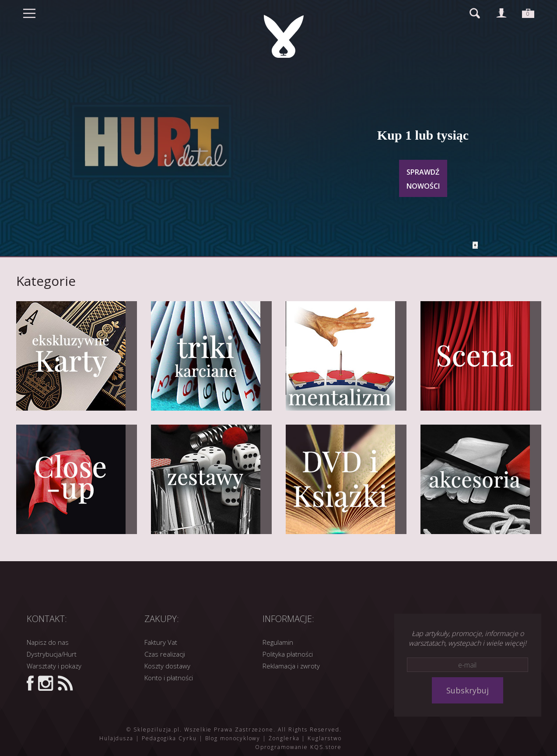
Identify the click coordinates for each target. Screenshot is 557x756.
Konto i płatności (169, 678)
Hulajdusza (116, 738)
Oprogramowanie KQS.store (298, 747)
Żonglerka (284, 738)
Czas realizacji (165, 654)
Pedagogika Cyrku (169, 738)
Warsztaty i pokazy (54, 666)
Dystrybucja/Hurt (52, 654)
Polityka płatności (288, 654)
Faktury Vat (161, 642)
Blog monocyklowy (233, 738)
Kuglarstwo (324, 738)
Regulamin (278, 642)
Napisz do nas (48, 642)
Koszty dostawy (167, 666)
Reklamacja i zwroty (291, 666)
